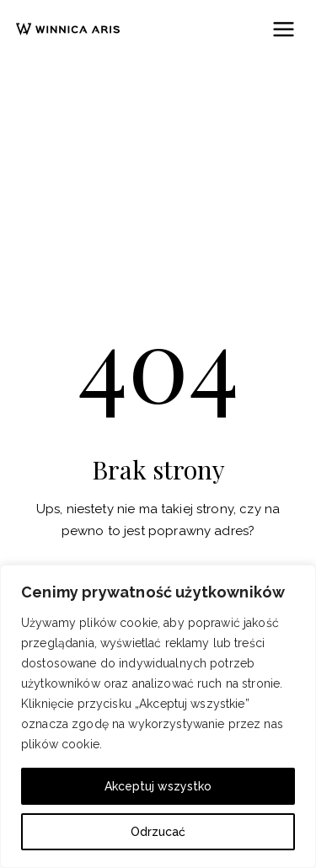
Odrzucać (158, 832)
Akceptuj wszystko (158, 786)
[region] (158, 716)
